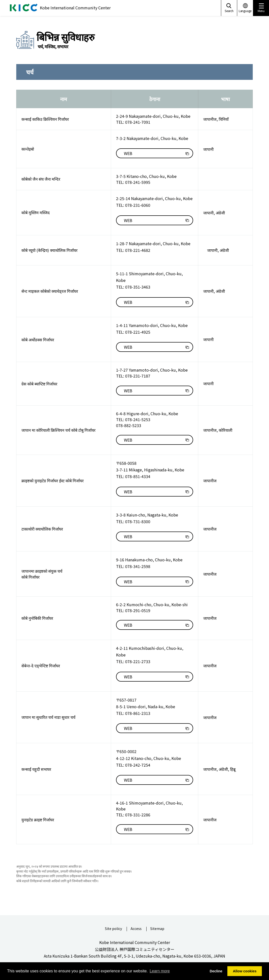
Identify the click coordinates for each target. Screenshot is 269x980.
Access (136, 929)
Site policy (113, 929)
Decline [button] (216, 971)
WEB (128, 153)
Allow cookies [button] (245, 971)
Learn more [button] (160, 971)
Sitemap (157, 929)
